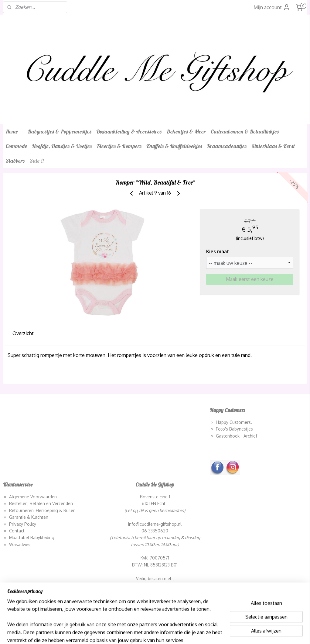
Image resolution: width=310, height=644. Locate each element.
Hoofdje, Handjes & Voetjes (62, 146)
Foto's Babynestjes (234, 429)
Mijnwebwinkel (221, 633)
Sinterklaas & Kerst (273, 146)
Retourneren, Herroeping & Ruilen (42, 510)
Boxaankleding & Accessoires (129, 132)
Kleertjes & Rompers (119, 146)
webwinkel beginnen (173, 633)
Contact (17, 531)
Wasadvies (20, 544)
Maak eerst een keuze (250, 279)
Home (12, 132)
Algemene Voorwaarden (33, 497)
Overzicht (23, 333)
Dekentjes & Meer (186, 132)
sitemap (141, 633)
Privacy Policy (23, 524)
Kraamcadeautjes (227, 146)
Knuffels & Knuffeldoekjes (174, 146)
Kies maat (218, 251)
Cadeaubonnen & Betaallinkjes (245, 132)
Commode (16, 146)
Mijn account (272, 7)
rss (152, 633)
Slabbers (15, 161)
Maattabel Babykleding (32, 537)
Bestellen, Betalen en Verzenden (41, 503)
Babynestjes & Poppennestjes (60, 132)
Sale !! (37, 161)
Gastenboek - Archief (237, 436)
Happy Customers (233, 422)
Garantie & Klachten (29, 517)
